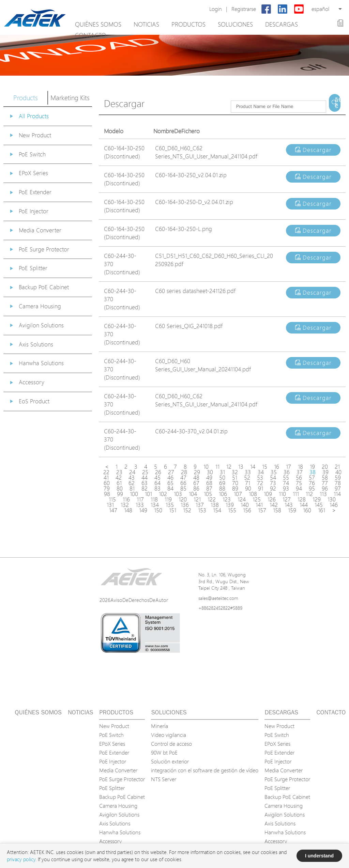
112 (309, 494)
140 (245, 505)
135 (170, 505)
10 (206, 467)
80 (120, 489)
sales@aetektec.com (218, 598)
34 (261, 472)
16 (277, 467)
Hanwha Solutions (41, 363)
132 (125, 505)
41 (106, 478)
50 (222, 478)
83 (157, 489)
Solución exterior (170, 761)
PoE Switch (32, 154)
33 (248, 472)
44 (145, 478)
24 (132, 472)
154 (217, 510)
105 (208, 494)
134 (155, 505)
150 (158, 510)
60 (107, 483)
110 (282, 494)
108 (253, 494)
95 (312, 489)
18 (300, 467)
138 (215, 505)
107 (238, 494)
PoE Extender (35, 192)
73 (273, 483)
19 (312, 467)
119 (168, 499)
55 (286, 478)
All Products (34, 116)
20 (325, 467)
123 (227, 499)
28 (184, 472)
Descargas (282, 24)
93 (286, 489)
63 (145, 483)
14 (253, 467)
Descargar (313, 150)
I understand (319, 856)
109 (268, 494)
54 (273, 478)
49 (209, 478)
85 (183, 489)
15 (265, 467)
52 (247, 478)
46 (170, 478)
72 (260, 483)
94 (299, 489)
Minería (160, 726)
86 (196, 489)
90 (248, 489)
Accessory (32, 382)
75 (299, 483)
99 (120, 494)
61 (119, 483)
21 (337, 467)
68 (209, 483)
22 (106, 472)
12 (229, 467)
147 (113, 510)
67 (196, 483)
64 (157, 483)
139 (230, 505)
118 (154, 499)
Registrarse (244, 9)
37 (300, 472)
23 (119, 472)
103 (178, 494)
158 (277, 510)
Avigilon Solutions (41, 325)
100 (134, 494)
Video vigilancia (169, 735)
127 (287, 499)
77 (325, 483)
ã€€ (338, 103)
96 (325, 489)
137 (200, 505)
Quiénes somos (98, 24)
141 (259, 505)
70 (235, 483)
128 (302, 499)
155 (232, 510)
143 (289, 505)
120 (183, 499)
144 (304, 505)
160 (307, 510)
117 (140, 499)
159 (292, 510)
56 (299, 478)
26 (158, 472)
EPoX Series (33, 173)
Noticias (146, 24)
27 (171, 472)
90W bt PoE (164, 753)
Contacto (90, 35)
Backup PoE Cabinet (44, 287)
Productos (188, 24)
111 (296, 494)
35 (274, 472)
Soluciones (235, 24)
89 (235, 489)
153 (202, 510)
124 (242, 499)
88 (222, 489)
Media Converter (40, 230)
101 (148, 494)
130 (332, 499)
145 (319, 505)
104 (193, 494)
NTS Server (164, 779)
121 (197, 499)
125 (257, 499)
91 (261, 489)
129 (317, 499)
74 (286, 483)
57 (312, 478)
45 (157, 478)
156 (247, 510)
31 (222, 472)
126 (272, 499)
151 (173, 510)
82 (145, 489)
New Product (35, 135)
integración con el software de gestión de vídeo (205, 770)
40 (338, 472)
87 (209, 489)
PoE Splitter (33, 268)
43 (132, 478)
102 (163, 494)
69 (222, 483)
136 (185, 505)
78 (338, 483)
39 (325, 472)
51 (235, 478)
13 (241, 467)
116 (126, 499)
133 (140, 505)
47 (183, 478)
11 (217, 467)
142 (274, 505)
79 (107, 489)
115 (112, 499)
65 (170, 483)
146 (334, 505)
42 (119, 478)
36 (287, 472)
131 (110, 505)
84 (170, 489)
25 (145, 472)
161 (322, 510)
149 (143, 510)
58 (325, 478)
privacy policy (21, 859)
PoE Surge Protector (44, 249)
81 (132, 489)
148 (128, 510)
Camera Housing (40, 306)
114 (337, 494)
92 (273, 489)
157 (262, 510)
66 (183, 483)
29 (197, 472)
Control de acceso (171, 744)
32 (235, 472)
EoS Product (34, 401)
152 (187, 510)
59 (338, 478)
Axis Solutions (36, 344)
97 (338, 489)
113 (323, 494)
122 (212, 499)
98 (107, 494)
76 (312, 483)
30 (210, 472)
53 (260, 478)
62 (132, 483)
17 (289, 467)
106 (223, 494)
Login (216, 9)
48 (196, 478)
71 (248, 483)
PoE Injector (34, 211)
